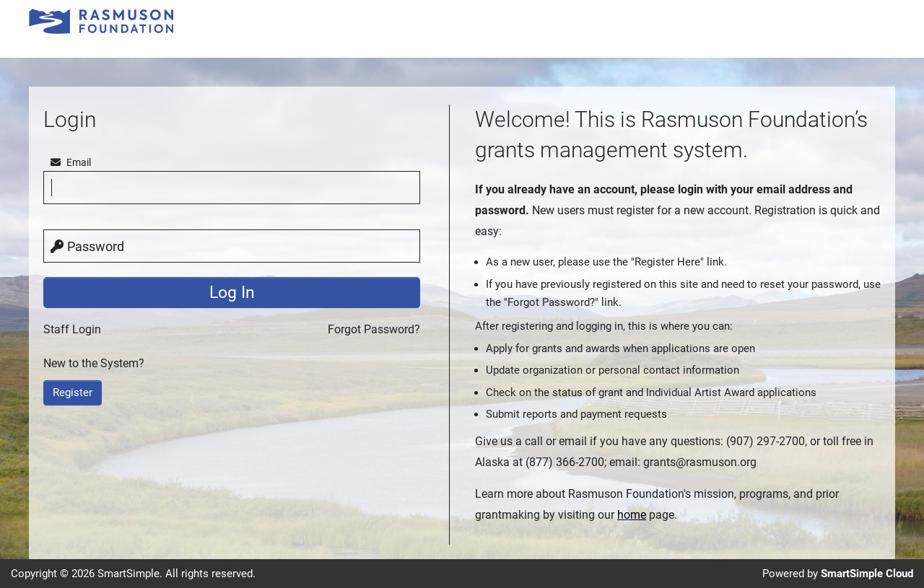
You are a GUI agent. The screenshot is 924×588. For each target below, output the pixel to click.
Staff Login (72, 329)
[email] (232, 188)
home (632, 515)
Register (73, 392)
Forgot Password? (374, 329)
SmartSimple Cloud (867, 574)
